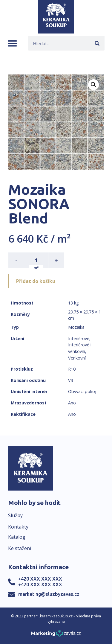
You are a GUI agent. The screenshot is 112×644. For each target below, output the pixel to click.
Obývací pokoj (82, 391)
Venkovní (77, 358)
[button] (12, 43)
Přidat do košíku (36, 281)
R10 (72, 369)
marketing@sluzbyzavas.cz (49, 594)
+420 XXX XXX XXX (40, 579)
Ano (72, 403)
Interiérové (79, 338)
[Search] (97, 43)
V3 (71, 380)
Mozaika (76, 327)
